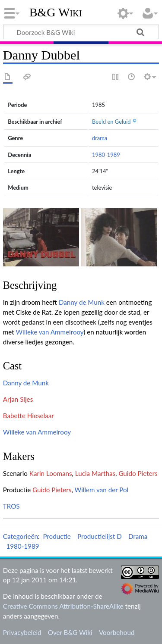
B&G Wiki (56, 13)
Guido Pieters (138, 473)
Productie (57, 536)
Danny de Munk (82, 302)
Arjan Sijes (18, 399)
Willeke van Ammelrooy (49, 332)
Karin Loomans (51, 473)
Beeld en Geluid (111, 122)
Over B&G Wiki (70, 632)
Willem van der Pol (102, 490)
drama (100, 138)
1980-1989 (106, 155)
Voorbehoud (117, 632)
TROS (11, 506)
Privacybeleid (22, 632)
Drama (138, 536)
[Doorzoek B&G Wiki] (81, 32)
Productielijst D (100, 536)
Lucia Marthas (95, 473)
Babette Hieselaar (29, 416)
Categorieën (21, 536)
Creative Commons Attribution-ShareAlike (63, 606)
